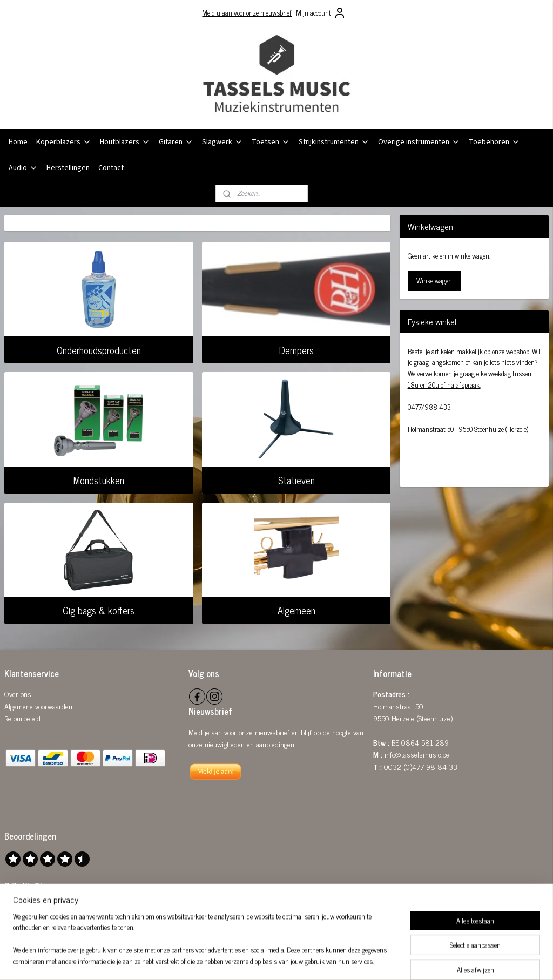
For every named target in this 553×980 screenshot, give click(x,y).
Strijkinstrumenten (334, 142)
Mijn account (321, 13)
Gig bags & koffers (99, 610)
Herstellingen (68, 168)
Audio (23, 168)
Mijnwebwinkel (367, 960)
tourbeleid (26, 718)
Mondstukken (99, 480)
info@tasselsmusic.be (417, 754)
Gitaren (176, 142)
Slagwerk (222, 142)
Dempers (296, 349)
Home (18, 142)
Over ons (18, 694)
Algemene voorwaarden (38, 706)
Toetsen (271, 142)
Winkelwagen (434, 281)
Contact (111, 168)
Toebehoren (494, 142)
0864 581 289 (425, 742)
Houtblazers (125, 142)
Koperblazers (64, 142)
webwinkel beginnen (295, 960)
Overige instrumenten (419, 142)
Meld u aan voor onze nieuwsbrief (247, 13)
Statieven (296, 480)
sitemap (249, 960)
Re (8, 718)
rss (265, 960)
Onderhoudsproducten (99, 349)
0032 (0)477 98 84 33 (421, 766)
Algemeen (296, 610)
